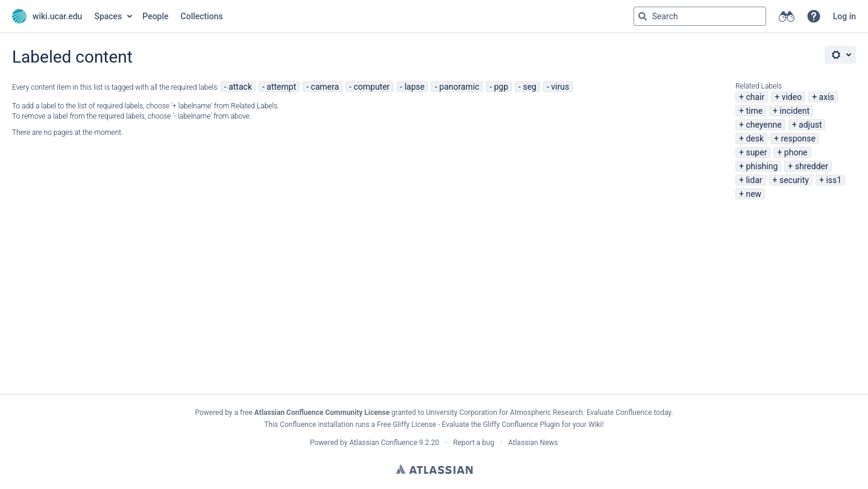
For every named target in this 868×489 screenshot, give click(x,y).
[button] (814, 16)
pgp (501, 87)
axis (827, 97)
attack (240, 87)
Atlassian (434, 469)
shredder (812, 166)
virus (560, 87)
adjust (810, 125)
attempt (281, 87)
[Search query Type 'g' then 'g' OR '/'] (700, 16)
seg (530, 87)
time (754, 111)
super (756, 152)
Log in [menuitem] (844, 16)
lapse (415, 87)
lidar (754, 180)
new (753, 194)
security (794, 180)
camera (325, 87)
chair (755, 97)
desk (755, 139)
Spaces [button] (108, 16)
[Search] (643, 16)
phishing (762, 166)
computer (372, 87)
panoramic (459, 87)
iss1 (834, 180)
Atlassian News (533, 443)
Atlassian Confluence (383, 443)
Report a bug (474, 443)
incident (795, 111)
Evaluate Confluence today (629, 413)
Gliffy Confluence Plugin (521, 425)
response (798, 139)
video (792, 97)
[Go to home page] (47, 16)
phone (796, 152)
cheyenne (763, 125)
